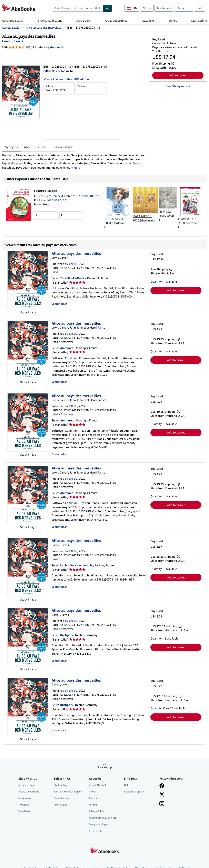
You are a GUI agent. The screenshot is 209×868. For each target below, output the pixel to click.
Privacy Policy (96, 811)
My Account (164, 8)
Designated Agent (99, 824)
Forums (93, 805)
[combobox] (77, 8)
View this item (160, 51)
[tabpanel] (74, 161)
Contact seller (59, 304)
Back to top (105, 767)
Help (200, 8)
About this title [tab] (35, 147)
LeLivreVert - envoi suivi (77, 565)
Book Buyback (61, 798)
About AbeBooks (98, 785)
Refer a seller (60, 805)
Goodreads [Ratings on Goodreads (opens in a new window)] (57, 47)
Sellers (173, 21)
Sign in (147, 8)
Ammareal (67, 348)
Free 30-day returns (178, 86)
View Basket (25, 811)
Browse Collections (50, 21)
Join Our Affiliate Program (68, 792)
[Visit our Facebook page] (162, 786)
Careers (93, 798)
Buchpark (67, 635)
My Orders (24, 805)
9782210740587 (87, 196)
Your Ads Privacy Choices (102, 818)
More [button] (77, 168)
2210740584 (55, 196)
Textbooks (148, 21)
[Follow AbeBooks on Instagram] (162, 804)
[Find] (108, 8)
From (59, 88)
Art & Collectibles (116, 21)
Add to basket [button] (178, 75)
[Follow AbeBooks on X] (162, 795)
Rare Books (83, 21)
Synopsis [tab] (11, 147)
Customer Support (134, 792)
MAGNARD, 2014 (58, 200)
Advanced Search (13, 21)
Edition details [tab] (62, 147)
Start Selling (199, 21)
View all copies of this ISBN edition (66, 79)
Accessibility (96, 831)
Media (92, 792)
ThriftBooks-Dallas (73, 278)
